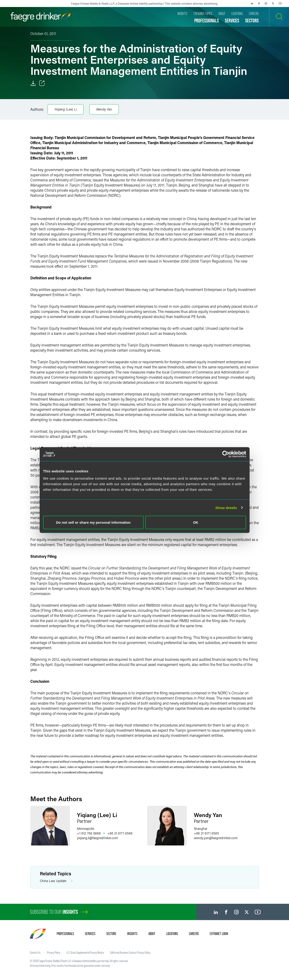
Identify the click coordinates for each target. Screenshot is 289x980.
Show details (226, 507)
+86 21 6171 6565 (206, 833)
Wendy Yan (104, 109)
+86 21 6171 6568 (120, 833)
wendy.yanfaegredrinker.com (216, 838)
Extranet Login (219, 934)
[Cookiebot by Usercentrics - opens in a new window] (226, 454)
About (152, 934)
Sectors (111, 934)
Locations (172, 934)
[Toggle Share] (42, 83)
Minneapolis (85, 829)
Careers (194, 934)
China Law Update (56, 881)
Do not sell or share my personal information (93, 522)
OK (196, 522)
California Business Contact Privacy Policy (130, 952)
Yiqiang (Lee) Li (66, 109)
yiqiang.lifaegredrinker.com (97, 838)
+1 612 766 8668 (89, 833)
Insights (132, 934)
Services (90, 934)
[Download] (33, 83)
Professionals (65, 934)
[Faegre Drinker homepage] (41, 17)
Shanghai (200, 829)
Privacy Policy (54, 952)
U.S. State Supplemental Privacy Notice (85, 952)
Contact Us (35, 952)
